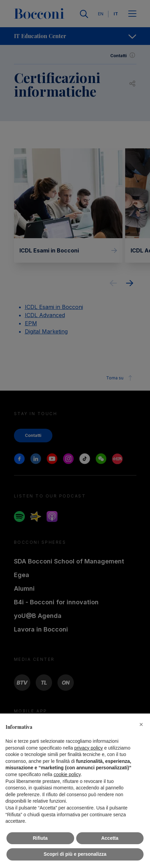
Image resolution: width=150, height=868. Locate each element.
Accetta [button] (110, 838)
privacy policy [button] (88, 748)
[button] (141, 724)
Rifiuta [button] (40, 838)
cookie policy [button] (67, 774)
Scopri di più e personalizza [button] (75, 854)
